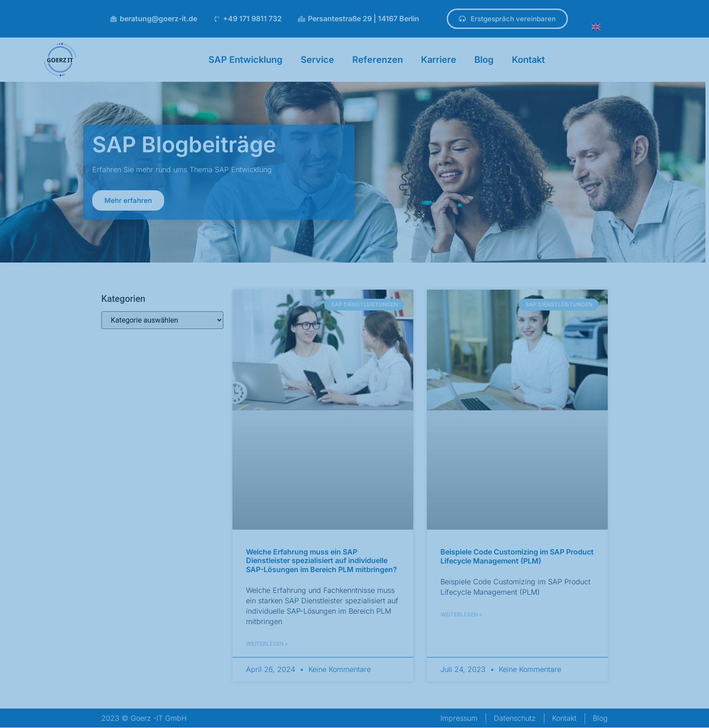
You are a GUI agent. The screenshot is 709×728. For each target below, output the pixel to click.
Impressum (304, 715)
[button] (518, 633)
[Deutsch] (350, 716)
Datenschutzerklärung (292, 698)
